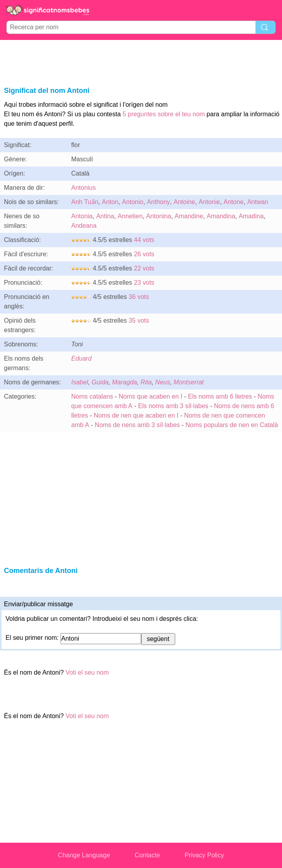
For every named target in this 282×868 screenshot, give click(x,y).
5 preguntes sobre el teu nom (164, 114)
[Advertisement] (141, 62)
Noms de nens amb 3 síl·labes (137, 425)
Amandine (189, 216)
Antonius (83, 188)
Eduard (81, 358)
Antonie (209, 202)
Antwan (258, 202)
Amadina (251, 216)
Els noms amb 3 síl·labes (173, 406)
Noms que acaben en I (150, 396)
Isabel (80, 382)
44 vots (144, 240)
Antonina (158, 216)
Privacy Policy (204, 855)
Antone (234, 202)
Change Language (84, 855)
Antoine (184, 202)
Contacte (148, 855)
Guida (100, 382)
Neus (163, 382)
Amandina (221, 216)
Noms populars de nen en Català (232, 425)
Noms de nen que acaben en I (136, 415)
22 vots (144, 268)
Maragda (124, 382)
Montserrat (189, 382)
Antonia (82, 216)
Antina (105, 216)
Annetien (130, 216)
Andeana (84, 226)
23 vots (144, 283)
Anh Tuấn (85, 202)
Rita (146, 382)
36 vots (139, 297)
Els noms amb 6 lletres (220, 396)
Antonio (132, 202)
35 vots (139, 321)
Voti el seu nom (87, 672)
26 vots (144, 254)
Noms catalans (92, 396)
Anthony (158, 202)
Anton (110, 202)
